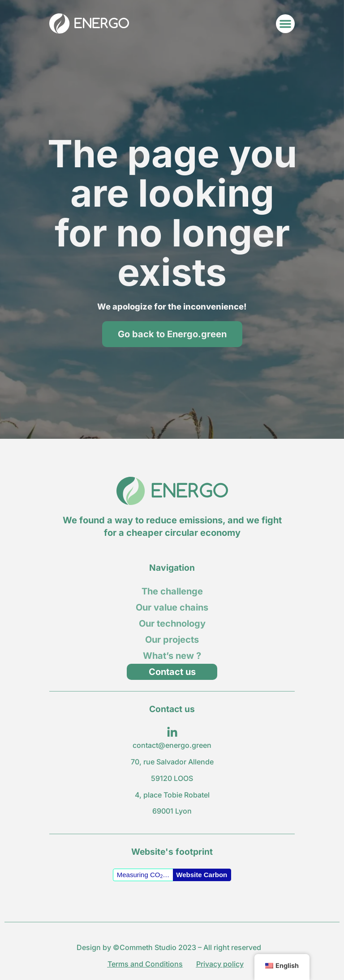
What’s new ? (172, 656)
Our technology (172, 624)
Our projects (172, 640)
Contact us (172, 672)
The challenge (172, 591)
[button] (285, 24)
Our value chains (172, 607)
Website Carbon (202, 875)
